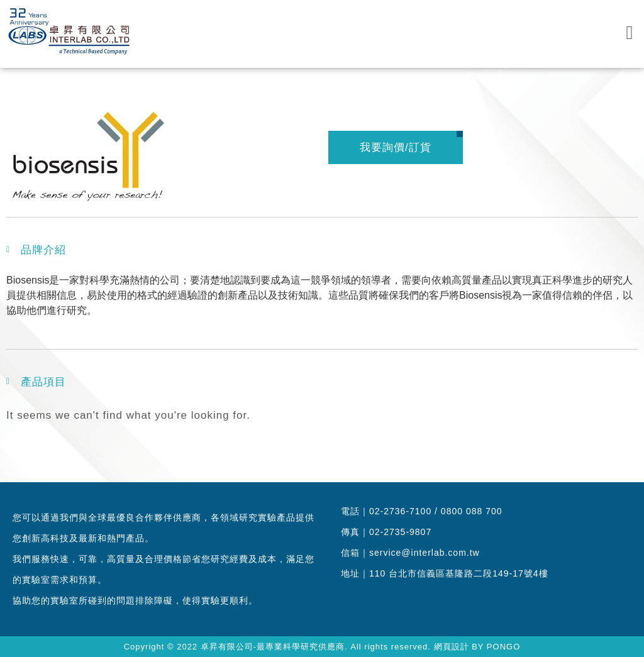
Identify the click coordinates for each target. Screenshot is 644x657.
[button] (630, 32)
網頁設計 (452, 647)
